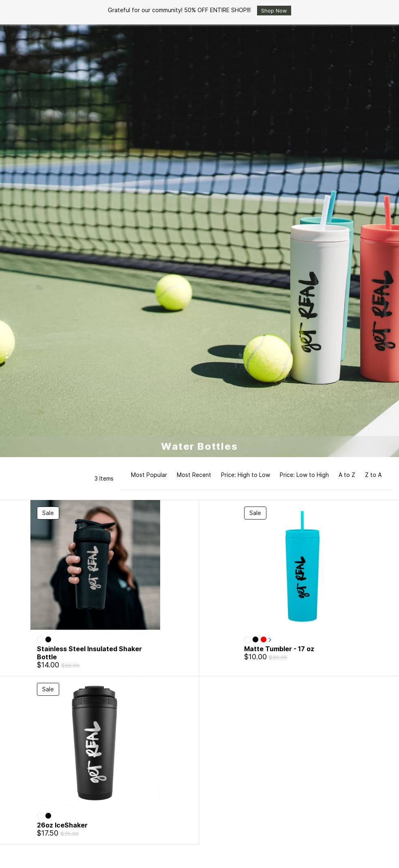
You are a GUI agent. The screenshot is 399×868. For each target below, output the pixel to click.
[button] (256, 478)
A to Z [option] (347, 475)
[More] (270, 640)
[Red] (264, 639)
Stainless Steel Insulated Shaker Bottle (89, 653)
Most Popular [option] (149, 475)
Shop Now (274, 11)
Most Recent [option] (194, 475)
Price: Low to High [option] (304, 475)
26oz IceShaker (62, 825)
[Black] (48, 639)
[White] (40, 639)
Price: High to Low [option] (246, 475)
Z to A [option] (373, 475)
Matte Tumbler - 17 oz (279, 649)
